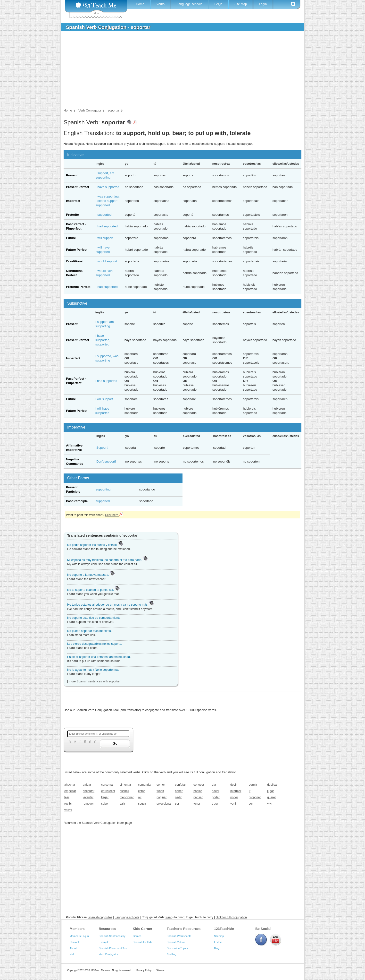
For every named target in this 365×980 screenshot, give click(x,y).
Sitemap (219, 936)
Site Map (241, 4)
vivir (270, 804)
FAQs (218, 4)
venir (234, 804)
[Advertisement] (179, 71)
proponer (255, 797)
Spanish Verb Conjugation (99, 823)
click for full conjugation (231, 917)
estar (141, 791)
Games (137, 936)
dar (214, 785)
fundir (160, 791)
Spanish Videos (176, 942)
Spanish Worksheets (179, 936)
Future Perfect (77, 250)
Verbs (161, 4)
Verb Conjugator (108, 954)
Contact (74, 942)
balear (87, 785)
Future (71, 238)
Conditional (75, 261)
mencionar (127, 797)
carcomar (107, 785)
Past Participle (77, 501)
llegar (105, 797)
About (73, 948)
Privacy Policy (144, 970)
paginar (162, 797)
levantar (88, 797)
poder (216, 797)
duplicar (272, 785)
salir (122, 804)
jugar (270, 791)
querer (272, 797)
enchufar (89, 791)
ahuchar (70, 785)
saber (105, 804)
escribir (124, 791)
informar (236, 791)
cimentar (125, 785)
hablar (198, 791)
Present (72, 175)
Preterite (72, 215)
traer (215, 804)
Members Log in (79, 936)
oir (140, 797)
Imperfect (73, 201)
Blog (217, 948)
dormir (253, 785)
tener (197, 804)
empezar (70, 791)
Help (72, 954)
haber (179, 791)
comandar (145, 785)
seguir (142, 804)
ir (250, 791)
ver (251, 804)
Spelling (171, 954)
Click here (114, 515)
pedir (178, 797)
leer (67, 797)
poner (234, 797)
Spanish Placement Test (113, 948)
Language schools (190, 4)
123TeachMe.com (100, 970)
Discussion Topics (177, 948)
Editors (218, 942)
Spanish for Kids (142, 942)
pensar (198, 797)
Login (263, 4)
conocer (199, 785)
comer (161, 785)
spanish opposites (100, 917)
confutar (180, 785)
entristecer (108, 791)
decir (234, 785)
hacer (216, 791)
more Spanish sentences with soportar (94, 681)
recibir (68, 804)
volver (68, 810)
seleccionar (164, 804)
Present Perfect (78, 187)
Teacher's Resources (184, 929)
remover (88, 804)
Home (140, 4)
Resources (108, 929)
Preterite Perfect (78, 287)
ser (177, 804)
